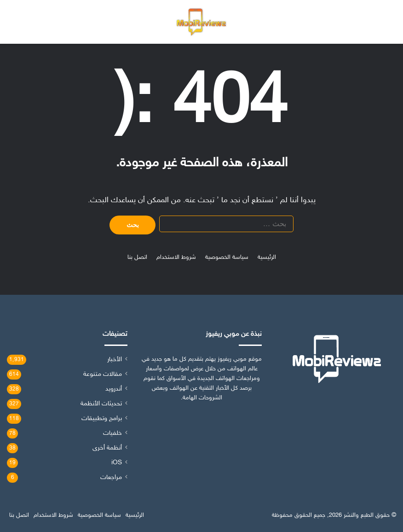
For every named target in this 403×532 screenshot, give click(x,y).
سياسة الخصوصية (227, 257)
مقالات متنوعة (103, 374)
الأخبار (115, 360)
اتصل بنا (137, 257)
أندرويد (114, 389)
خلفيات (112, 433)
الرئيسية (267, 257)
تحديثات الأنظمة (101, 404)
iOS (117, 463)
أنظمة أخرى (107, 448)
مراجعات (111, 478)
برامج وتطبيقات (102, 419)
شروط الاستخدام (176, 257)
